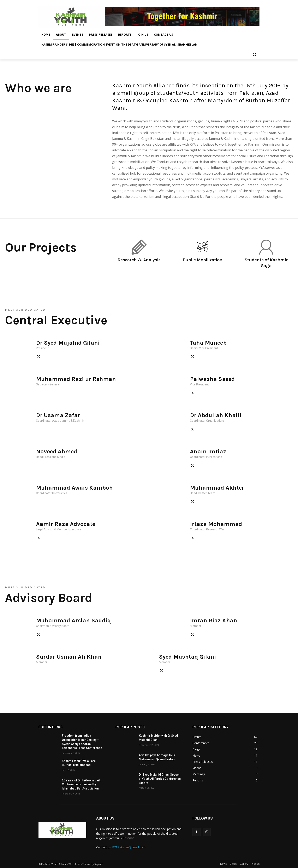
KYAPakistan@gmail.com (129, 847)
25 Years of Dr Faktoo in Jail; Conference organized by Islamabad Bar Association (81, 784)
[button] (255, 54)
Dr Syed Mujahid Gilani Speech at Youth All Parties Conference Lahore (160, 779)
